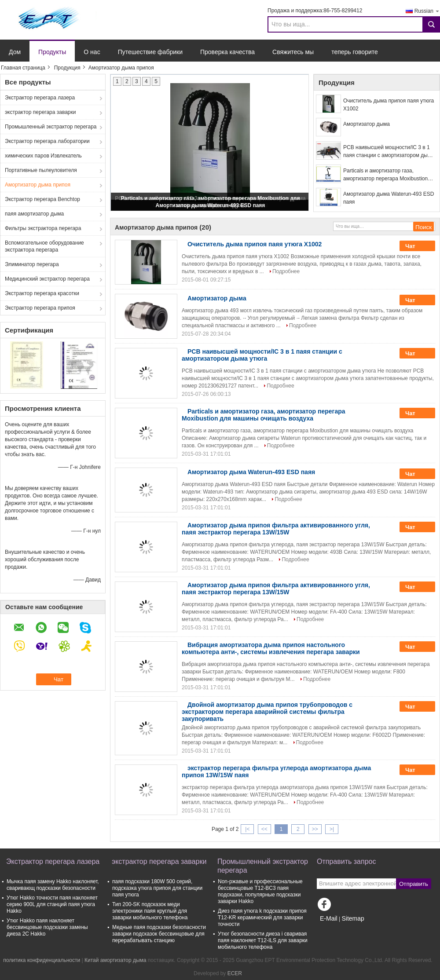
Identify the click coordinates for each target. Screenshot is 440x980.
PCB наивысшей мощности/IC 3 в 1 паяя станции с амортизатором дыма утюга (389, 152)
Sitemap (353, 918)
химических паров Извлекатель (43, 156)
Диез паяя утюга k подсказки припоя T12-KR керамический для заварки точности (262, 918)
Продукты (52, 52)
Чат (416, 246)
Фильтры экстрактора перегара (43, 228)
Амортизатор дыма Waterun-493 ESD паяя (211, 205)
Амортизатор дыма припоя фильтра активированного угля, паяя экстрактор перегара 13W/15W (276, 529)
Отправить (414, 884)
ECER (235, 973)
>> (315, 829)
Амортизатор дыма (367, 124)
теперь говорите (355, 52)
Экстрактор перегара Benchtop (42, 199)
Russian (427, 11)
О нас (92, 52)
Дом (15, 52)
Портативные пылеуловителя (41, 170)
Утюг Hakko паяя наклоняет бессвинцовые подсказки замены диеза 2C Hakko (47, 927)
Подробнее (286, 271)
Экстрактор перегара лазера (40, 98)
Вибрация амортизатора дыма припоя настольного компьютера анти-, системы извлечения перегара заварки (271, 648)
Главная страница (23, 68)
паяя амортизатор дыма (34, 214)
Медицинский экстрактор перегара (47, 279)
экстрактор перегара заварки (40, 112)
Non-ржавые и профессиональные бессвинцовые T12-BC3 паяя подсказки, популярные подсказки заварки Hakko (260, 891)
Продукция (67, 68)
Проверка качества (227, 52)
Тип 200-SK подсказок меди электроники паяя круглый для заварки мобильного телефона (150, 911)
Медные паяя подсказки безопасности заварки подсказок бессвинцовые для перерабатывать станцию (159, 934)
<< (264, 829)
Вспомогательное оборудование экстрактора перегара (44, 246)
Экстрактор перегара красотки (42, 293)
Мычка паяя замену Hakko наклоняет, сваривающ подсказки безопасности (53, 885)
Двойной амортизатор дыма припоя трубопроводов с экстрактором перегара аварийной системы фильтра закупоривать (267, 712)
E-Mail (329, 918)
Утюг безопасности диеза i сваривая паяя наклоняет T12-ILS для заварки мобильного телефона (263, 940)
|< (247, 829)
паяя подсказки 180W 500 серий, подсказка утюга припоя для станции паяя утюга (157, 888)
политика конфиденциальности (42, 960)
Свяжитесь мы (293, 52)
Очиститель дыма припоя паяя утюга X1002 (389, 105)
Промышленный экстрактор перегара (51, 127)
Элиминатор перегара (32, 264)
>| (332, 829)
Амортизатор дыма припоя (38, 185)
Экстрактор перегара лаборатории (47, 141)
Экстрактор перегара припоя (40, 308)
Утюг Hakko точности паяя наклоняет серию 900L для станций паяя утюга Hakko (52, 904)
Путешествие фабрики (150, 52)
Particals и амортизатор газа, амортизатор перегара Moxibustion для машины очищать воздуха (385, 175)
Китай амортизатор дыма (115, 960)
